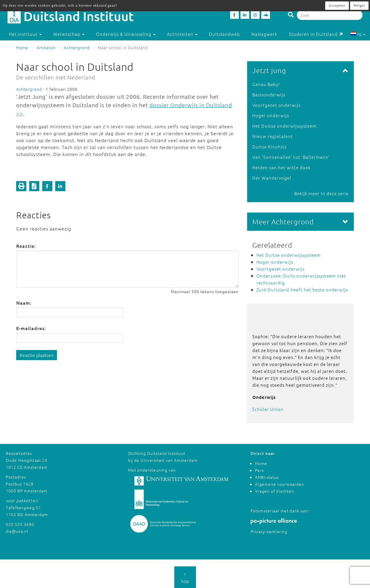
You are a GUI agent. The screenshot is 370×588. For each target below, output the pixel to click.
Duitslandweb (224, 34)
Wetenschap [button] (69, 34)
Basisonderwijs (269, 95)
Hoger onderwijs (271, 115)
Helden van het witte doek (281, 167)
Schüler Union (268, 409)
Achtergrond (77, 47)
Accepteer (337, 5)
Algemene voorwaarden (280, 484)
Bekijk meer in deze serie (321, 193)
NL (358, 34)
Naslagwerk (264, 34)
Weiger (359, 5)
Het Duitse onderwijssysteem (284, 126)
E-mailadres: (31, 328)
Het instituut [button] (25, 34)
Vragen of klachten (274, 491)
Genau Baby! (266, 84)
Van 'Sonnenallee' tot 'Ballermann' (291, 157)
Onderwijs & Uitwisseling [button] (126, 34)
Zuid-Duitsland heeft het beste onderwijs (302, 290)
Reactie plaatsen (37, 355)
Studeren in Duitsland (316, 34)
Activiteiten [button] (182, 34)
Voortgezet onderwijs (276, 105)
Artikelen (46, 47)
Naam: (24, 303)
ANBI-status (267, 477)
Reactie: (26, 246)
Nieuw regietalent (273, 136)
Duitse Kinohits (269, 147)
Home (22, 47)
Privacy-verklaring (269, 531)
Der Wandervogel (272, 178)
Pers (259, 470)
